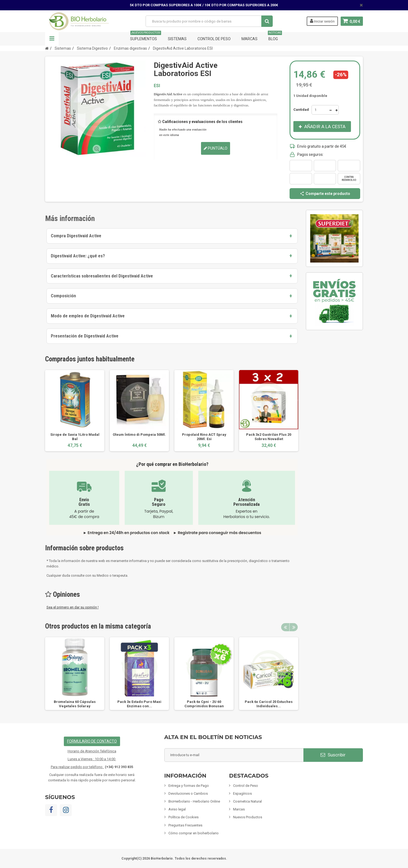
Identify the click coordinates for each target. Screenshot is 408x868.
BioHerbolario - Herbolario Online (194, 801)
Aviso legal (177, 809)
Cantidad (301, 110)
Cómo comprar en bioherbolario (194, 833)
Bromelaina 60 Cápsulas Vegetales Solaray (75, 704)
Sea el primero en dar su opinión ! (73, 607)
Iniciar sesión (322, 21)
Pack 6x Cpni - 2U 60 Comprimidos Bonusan (204, 704)
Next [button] (294, 627)
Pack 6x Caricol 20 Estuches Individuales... (269, 704)
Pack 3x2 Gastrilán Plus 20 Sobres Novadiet (269, 437)
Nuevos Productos (248, 817)
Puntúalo (216, 148)
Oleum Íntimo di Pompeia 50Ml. (139, 435)
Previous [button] (285, 627)
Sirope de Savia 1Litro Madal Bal (75, 437)
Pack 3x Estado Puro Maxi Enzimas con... (139, 704)
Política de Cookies (183, 817)
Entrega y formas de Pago (189, 786)
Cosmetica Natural (247, 801)
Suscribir (333, 755)
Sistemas (177, 39)
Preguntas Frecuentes (185, 825)
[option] (75, 411)
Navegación (52, 39)
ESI (157, 86)
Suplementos (146, 37)
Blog (275, 37)
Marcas (249, 39)
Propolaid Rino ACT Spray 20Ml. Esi (204, 437)
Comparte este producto (325, 194)
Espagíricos (242, 793)
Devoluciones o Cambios (188, 793)
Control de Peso (214, 39)
